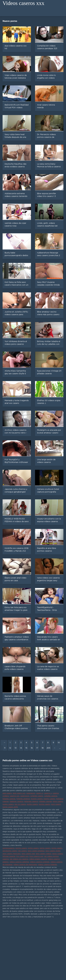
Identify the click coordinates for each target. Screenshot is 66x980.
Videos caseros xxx (23, 3)
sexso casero (57, 854)
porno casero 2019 (10, 807)
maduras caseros (16, 802)
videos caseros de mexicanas (25, 865)
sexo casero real (28, 854)
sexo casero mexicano (12, 854)
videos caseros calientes (19, 862)
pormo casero (44, 804)
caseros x (48, 793)
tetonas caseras (9, 856)
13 (16, 748)
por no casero (20, 804)
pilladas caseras (45, 802)
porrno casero (21, 848)
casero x (40, 793)
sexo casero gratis (53, 851)
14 (21, 748)
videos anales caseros (38, 859)
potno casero (33, 848)
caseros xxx (15, 796)
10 (59, 743)
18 (43, 748)
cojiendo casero (37, 796)
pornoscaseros (9, 848)
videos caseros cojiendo (40, 862)
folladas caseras (9, 799)
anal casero (7, 793)
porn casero (56, 804)
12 (10, 748)
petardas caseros (31, 802)
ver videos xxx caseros (19, 859)
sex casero (22, 851)
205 (48, 748)
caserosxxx (25, 796)
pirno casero (58, 802)
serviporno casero (10, 851)
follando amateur (23, 799)
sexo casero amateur (36, 851)
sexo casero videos (43, 854)
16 (32, 748)
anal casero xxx (19, 793)
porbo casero (32, 804)
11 (5, 748)
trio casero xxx (22, 856)
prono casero (57, 848)
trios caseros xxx (36, 856)
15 (26, 748)
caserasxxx (31, 793)
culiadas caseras (51, 796)
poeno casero (8, 804)
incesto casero (37, 799)
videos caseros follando (47, 865)
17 (37, 748)
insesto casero (49, 799)
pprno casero (45, 848)
